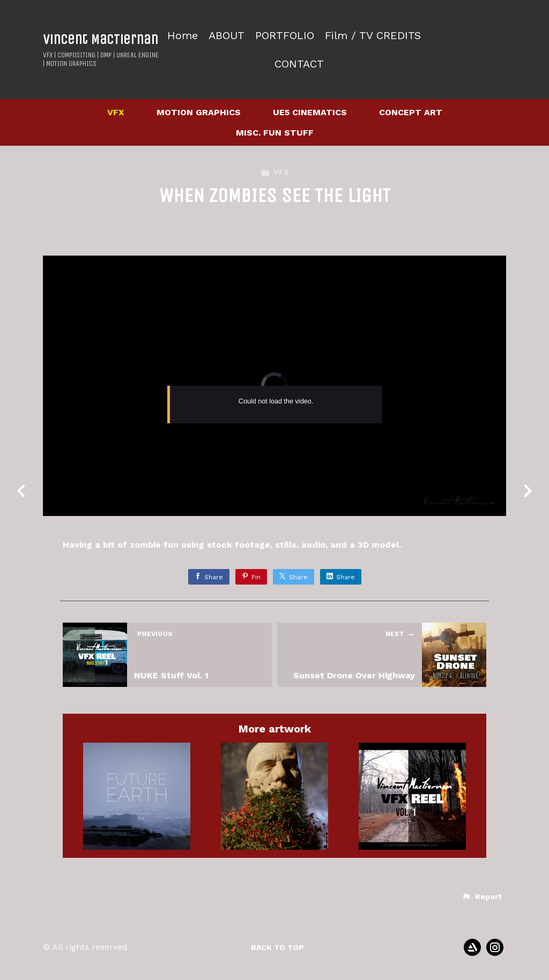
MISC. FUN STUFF (275, 133)
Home (183, 36)
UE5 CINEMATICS (310, 112)
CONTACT (299, 64)
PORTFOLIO (285, 36)
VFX (116, 112)
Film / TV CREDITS (373, 36)
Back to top (277, 947)
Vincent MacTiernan (101, 39)
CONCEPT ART (411, 112)
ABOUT (227, 36)
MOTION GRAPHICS (199, 112)
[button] (482, 897)
